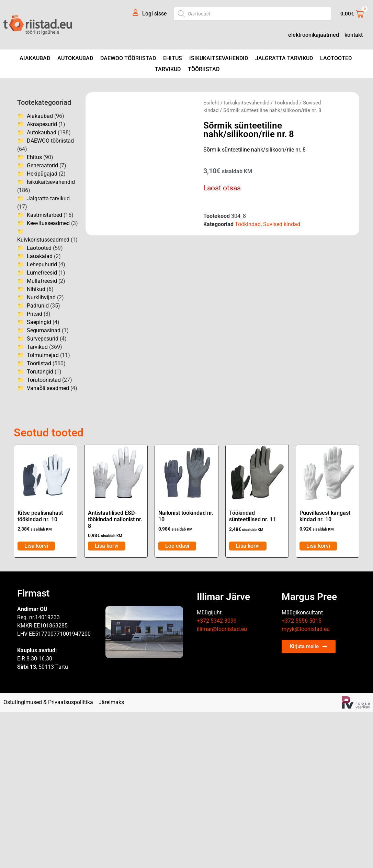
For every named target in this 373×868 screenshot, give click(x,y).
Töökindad (286, 103)
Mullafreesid (42, 281)
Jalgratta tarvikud (284, 58)
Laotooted (336, 58)
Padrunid (38, 306)
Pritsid (35, 314)
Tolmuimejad (43, 355)
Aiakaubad (35, 58)
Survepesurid (43, 339)
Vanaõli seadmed (48, 388)
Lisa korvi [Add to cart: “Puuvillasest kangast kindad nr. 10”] (318, 546)
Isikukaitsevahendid (219, 58)
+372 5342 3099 (217, 621)
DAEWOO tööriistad (128, 58)
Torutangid (40, 372)
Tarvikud (168, 69)
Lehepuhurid (42, 264)
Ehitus (173, 58)
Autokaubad (75, 58)
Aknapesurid (42, 124)
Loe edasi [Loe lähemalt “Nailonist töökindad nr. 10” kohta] (177, 546)
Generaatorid (42, 165)
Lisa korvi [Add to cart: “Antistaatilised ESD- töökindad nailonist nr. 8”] (107, 546)
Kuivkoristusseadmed (43, 240)
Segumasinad (44, 330)
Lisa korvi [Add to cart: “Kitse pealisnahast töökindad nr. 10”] (36, 546)
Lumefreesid (42, 273)
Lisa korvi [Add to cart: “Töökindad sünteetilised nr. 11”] (248, 546)
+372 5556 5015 (302, 621)
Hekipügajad (42, 174)
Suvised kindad (282, 224)
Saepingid (39, 322)
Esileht (211, 103)
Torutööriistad (44, 380)
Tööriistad (204, 69)
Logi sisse (155, 14)
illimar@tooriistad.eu (222, 629)
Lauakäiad (40, 256)
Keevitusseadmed (48, 223)
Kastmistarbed (44, 215)
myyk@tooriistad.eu (306, 629)
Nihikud (36, 289)
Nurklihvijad (41, 297)
